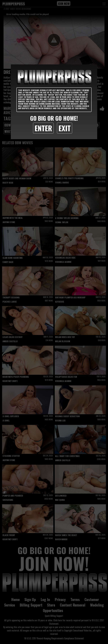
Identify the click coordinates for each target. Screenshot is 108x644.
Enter (43, 128)
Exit (65, 128)
